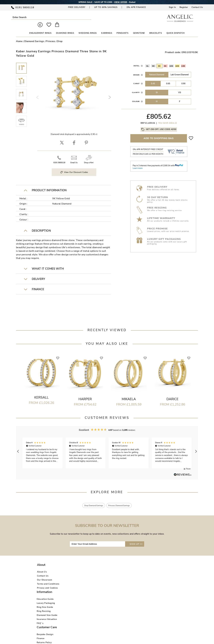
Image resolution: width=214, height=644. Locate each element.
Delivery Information (109, 579)
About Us (42, 567)
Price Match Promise (109, 583)
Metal (137, 61)
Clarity (136, 87)
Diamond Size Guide (79, 583)
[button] (18, 446)
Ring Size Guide (76, 575)
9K (154, 61)
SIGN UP (136, 540)
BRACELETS (156, 28)
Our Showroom (45, 575)
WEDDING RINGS (88, 28)
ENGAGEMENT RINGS (40, 28)
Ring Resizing (75, 579)
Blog (131, 571)
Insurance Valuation (78, 588)
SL (148, 61)
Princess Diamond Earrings (121, 501)
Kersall (41, 392)
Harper (85, 394)
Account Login (136, 567)
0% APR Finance (136, 7)
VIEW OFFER (121, 2)
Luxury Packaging (77, 571)
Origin (136, 70)
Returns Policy (106, 575)
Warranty (103, 588)
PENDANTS (122, 28)
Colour (136, 96)
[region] (107, 446)
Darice (172, 394)
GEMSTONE (139, 28)
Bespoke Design (107, 567)
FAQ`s (72, 592)
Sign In (172, 7)
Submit (41, 17)
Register (184, 7)
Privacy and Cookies (47, 583)
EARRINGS (107, 28)
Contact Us (197, 7)
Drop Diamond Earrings (91, 501)
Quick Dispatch (176, 28)
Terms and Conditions (48, 579)
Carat (136, 78)
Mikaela (129, 394)
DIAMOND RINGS (65, 28)
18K (171, 61)
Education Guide (77, 567)
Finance (102, 571)
